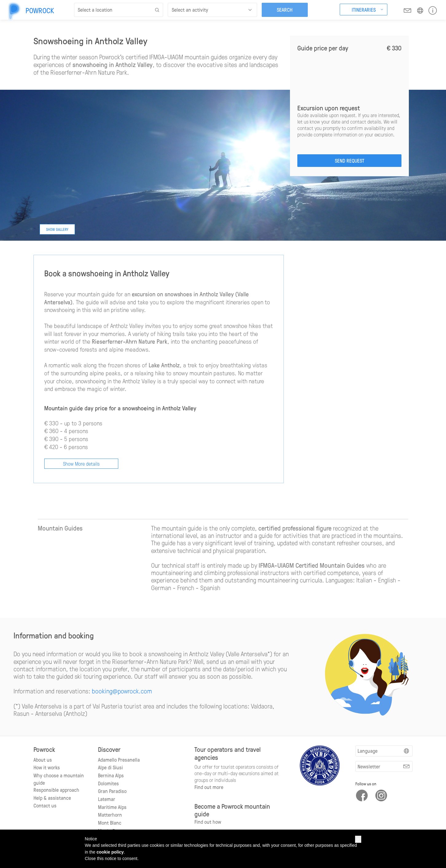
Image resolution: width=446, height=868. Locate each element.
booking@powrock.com (122, 691)
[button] (358, 839)
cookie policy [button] (110, 852)
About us (43, 759)
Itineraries (364, 10)
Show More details (81, 464)
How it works (47, 767)
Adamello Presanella (119, 759)
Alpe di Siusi (110, 767)
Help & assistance (52, 798)
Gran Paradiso (112, 791)
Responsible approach (56, 790)
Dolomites (108, 783)
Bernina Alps (111, 775)
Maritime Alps (112, 807)
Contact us (45, 805)
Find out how (208, 822)
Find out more (209, 787)
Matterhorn (110, 815)
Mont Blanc (110, 823)
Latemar (107, 799)
